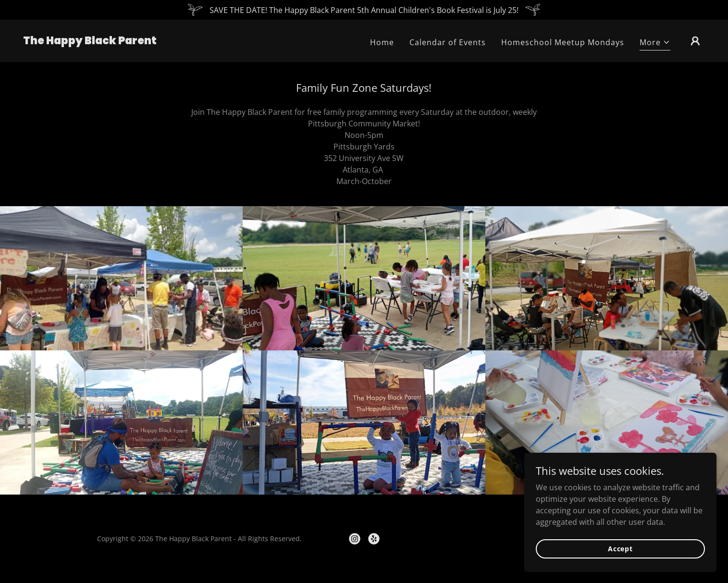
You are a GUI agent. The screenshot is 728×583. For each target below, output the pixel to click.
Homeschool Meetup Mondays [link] (563, 42)
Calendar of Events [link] (448, 42)
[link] (90, 41)
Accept (620, 549)
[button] (655, 43)
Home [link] (382, 42)
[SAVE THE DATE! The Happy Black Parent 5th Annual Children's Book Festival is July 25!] (364, 10)
